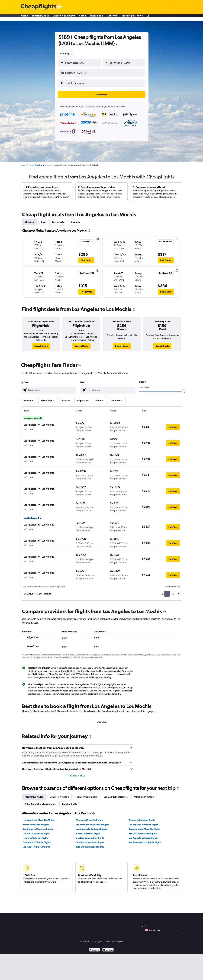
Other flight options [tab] (144, 794)
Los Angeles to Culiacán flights (91, 826)
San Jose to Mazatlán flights (143, 831)
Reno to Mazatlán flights (88, 831)
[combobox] (66, 54)
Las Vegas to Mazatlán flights (143, 822)
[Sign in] (148, 18)
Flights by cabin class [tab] (86, 794)
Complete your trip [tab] (59, 794)
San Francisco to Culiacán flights (145, 840)
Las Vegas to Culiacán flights (143, 835)
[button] (78, 72)
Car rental (113, 17)
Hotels (82, 17)
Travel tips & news (132, 17)
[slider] (183, 389)
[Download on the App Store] (108, 948)
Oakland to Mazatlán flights (90, 840)
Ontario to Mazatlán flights (36, 831)
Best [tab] (43, 219)
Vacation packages (64, 17)
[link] (41, 343)
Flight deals (97, 17)
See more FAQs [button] (78, 773)
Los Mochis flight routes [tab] (116, 794)
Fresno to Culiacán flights (35, 835)
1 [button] (167, 591)
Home (24, 17)
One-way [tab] (76, 219)
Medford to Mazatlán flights (90, 835)
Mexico (48, 163)
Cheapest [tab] (30, 219)
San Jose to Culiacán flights (36, 844)
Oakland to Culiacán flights (37, 840)
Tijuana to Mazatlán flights (89, 818)
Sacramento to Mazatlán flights (145, 826)
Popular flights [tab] (70, 802)
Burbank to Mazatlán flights (90, 844)
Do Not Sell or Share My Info (91, 939)
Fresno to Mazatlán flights (36, 822)
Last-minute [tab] (58, 219)
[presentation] (117, 44)
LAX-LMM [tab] (102, 719)
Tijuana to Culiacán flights (142, 818)
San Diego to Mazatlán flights (38, 826)
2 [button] (173, 591)
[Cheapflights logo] (39, 7)
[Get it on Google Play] (94, 948)
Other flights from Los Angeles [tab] (40, 802)
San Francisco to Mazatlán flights (92, 822)
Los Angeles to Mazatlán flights (39, 818)
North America (36, 163)
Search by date (40, 17)
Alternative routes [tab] (34, 794)
